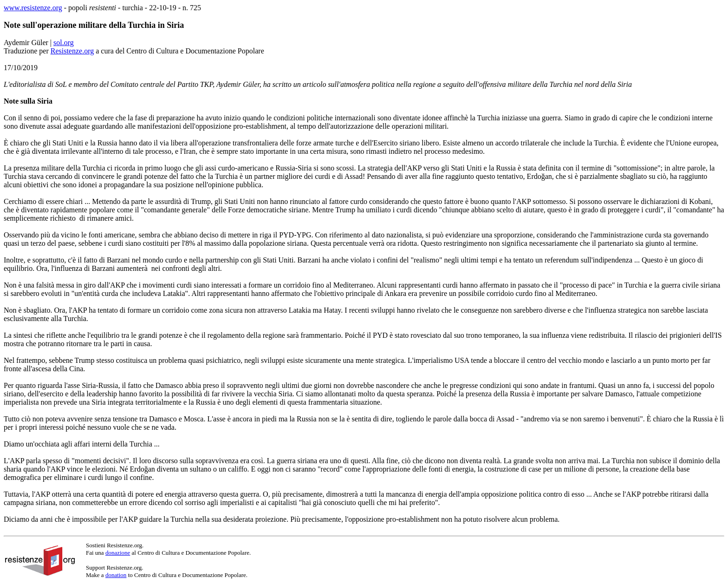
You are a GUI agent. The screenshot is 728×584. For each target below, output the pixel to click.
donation (116, 575)
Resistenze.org (72, 51)
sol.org (64, 43)
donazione (118, 553)
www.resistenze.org (33, 8)
